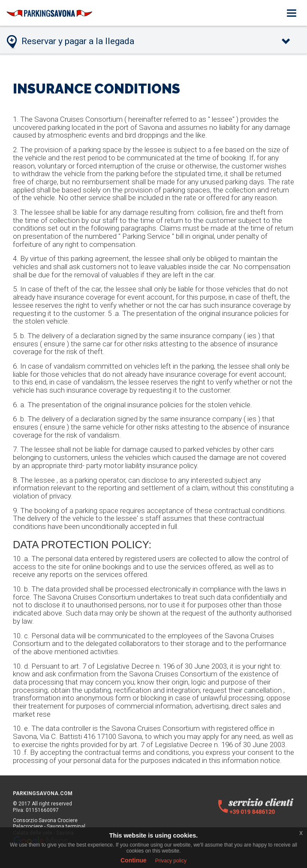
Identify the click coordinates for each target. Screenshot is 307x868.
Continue (134, 860)
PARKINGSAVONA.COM (43, 793)
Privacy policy (171, 861)
